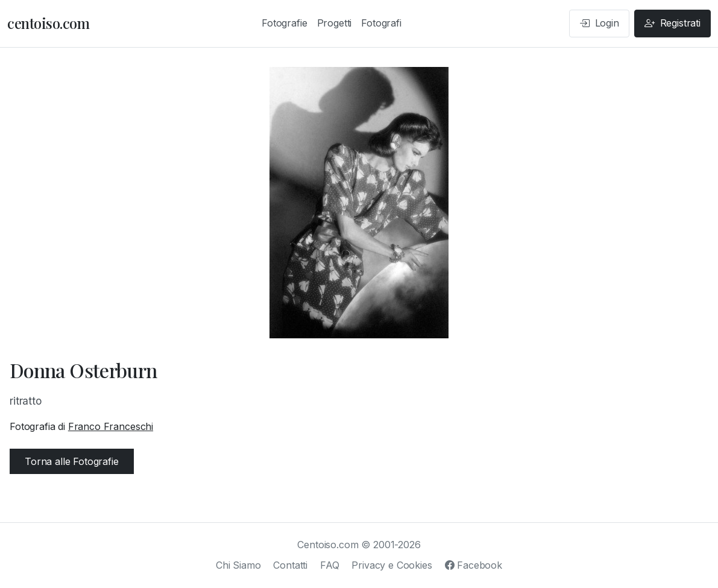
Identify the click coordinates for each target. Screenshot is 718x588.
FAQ (330, 565)
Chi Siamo (238, 565)
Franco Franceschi (111, 426)
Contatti (290, 565)
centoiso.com (48, 23)
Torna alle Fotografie (72, 461)
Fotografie (284, 23)
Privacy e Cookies (392, 565)
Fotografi (381, 23)
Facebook (474, 565)
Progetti (335, 23)
